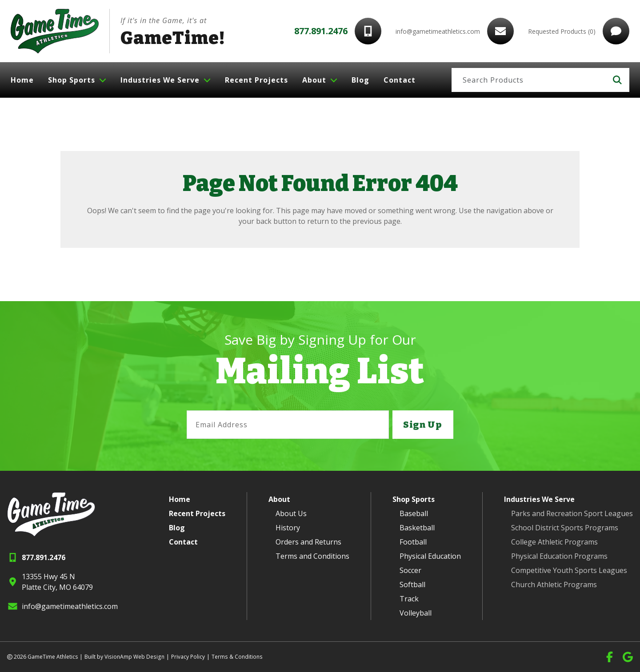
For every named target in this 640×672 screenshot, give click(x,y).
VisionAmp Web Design (134, 657)
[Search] (529, 80)
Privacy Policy (187, 657)
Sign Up (423, 425)
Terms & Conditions (235, 657)
